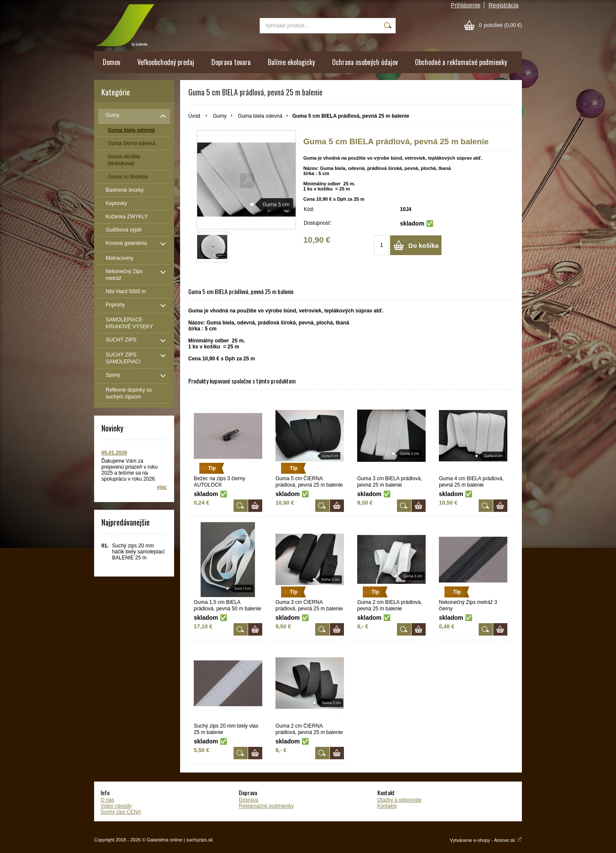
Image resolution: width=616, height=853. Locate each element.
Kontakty (387, 806)
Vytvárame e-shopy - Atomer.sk (486, 840)
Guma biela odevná (260, 116)
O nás (107, 800)
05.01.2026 (114, 453)
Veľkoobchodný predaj (166, 62)
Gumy (220, 116)
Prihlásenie (466, 5)
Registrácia (503, 5)
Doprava (248, 800)
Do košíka (424, 245)
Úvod (194, 116)
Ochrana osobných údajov (365, 62)
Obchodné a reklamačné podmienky (461, 62)
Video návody (116, 806)
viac (162, 487)
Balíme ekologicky (291, 62)
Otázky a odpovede (399, 800)
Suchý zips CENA (121, 812)
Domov (111, 62)
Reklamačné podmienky (266, 806)
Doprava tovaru (231, 62)
